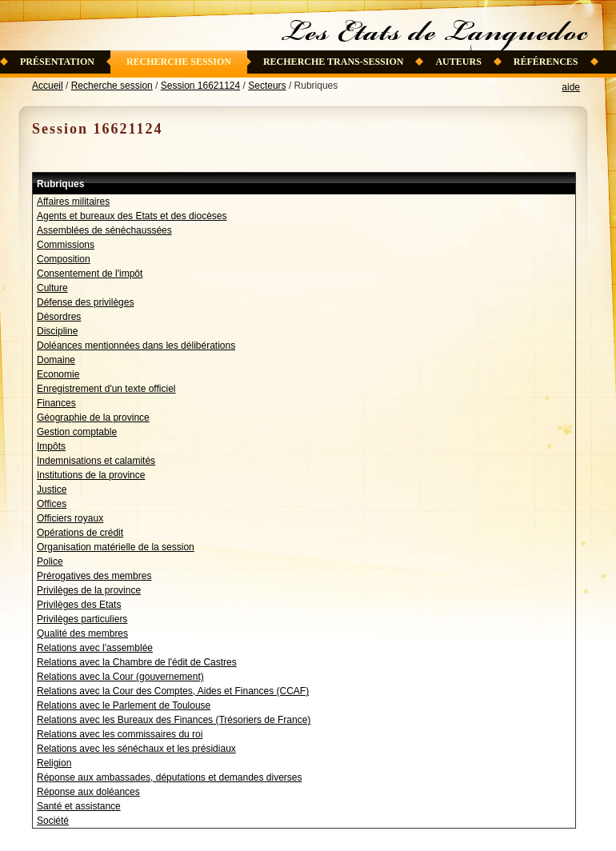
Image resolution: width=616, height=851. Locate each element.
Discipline (57, 331)
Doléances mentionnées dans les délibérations (136, 346)
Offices (52, 504)
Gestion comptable (77, 432)
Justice (52, 489)
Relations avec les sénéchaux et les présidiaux (136, 749)
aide (571, 87)
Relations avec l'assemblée (95, 648)
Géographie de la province (93, 418)
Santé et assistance (79, 806)
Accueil (48, 86)
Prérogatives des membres (94, 576)
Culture (52, 288)
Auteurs (458, 62)
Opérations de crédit (80, 533)
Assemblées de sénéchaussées (104, 230)
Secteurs (267, 86)
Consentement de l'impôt (90, 274)
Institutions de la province (91, 475)
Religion (54, 763)
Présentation (57, 62)
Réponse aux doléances (88, 792)
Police (50, 561)
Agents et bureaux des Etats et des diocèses (132, 216)
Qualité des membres (82, 633)
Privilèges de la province (89, 590)
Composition (64, 259)
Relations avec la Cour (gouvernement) (120, 677)
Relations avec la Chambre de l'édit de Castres (137, 662)
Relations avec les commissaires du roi (120, 734)
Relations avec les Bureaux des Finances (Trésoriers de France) (174, 720)
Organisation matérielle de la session (116, 547)
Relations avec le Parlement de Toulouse (124, 705)
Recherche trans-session (334, 62)
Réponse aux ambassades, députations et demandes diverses (170, 777)
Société (53, 821)
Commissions (66, 245)
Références (546, 62)
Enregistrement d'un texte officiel (106, 389)
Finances (56, 403)
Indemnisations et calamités (96, 461)
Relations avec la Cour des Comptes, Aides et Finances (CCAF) (173, 691)
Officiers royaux (70, 518)
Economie (58, 374)
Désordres (59, 317)
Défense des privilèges (85, 302)
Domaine (56, 360)
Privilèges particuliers (82, 619)
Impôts (51, 446)
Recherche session (179, 62)
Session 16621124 (200, 86)
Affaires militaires (73, 202)
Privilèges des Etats (79, 605)
